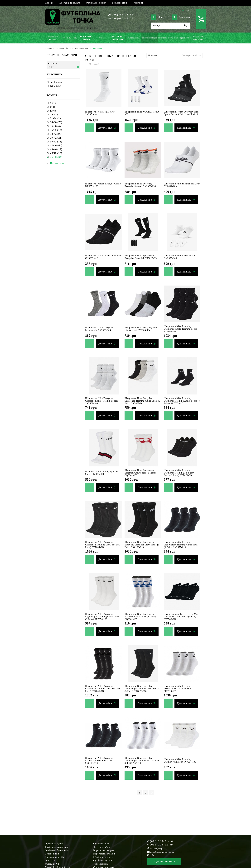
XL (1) (54, 115)
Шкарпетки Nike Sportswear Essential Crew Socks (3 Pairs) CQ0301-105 (140, 617)
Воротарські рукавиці (105, 854)
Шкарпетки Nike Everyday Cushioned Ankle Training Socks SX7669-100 (102, 401)
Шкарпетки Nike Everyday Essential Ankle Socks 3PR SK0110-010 (99, 761)
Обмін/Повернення (96, 3)
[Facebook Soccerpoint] (148, 855)
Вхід (157, 17)
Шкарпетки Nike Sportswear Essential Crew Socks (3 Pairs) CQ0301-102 (140, 473)
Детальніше (105, 128)
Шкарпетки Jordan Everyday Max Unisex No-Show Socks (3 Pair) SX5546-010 (181, 617)
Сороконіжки (52, 854)
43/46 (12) (56, 153)
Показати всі (58, 163)
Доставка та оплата (70, 3)
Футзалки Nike (53, 864)
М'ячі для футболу (103, 857)
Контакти (139, 3)
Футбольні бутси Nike (57, 847)
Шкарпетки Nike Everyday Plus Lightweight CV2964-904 (141, 329)
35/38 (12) (56, 130)
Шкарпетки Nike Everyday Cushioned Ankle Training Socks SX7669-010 (180, 329)
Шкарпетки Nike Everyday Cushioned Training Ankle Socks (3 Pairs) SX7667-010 (182, 401)
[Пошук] (171, 26)
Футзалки (50, 861)
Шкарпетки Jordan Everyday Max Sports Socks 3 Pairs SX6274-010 (181, 113)
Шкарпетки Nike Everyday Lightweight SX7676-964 (99, 329)
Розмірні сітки (120, 3)
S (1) (53, 103)
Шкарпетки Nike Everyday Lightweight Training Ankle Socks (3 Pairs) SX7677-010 (181, 545)
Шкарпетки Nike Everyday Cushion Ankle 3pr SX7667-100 (180, 761)
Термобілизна (101, 864)
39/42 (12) (56, 142)
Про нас (49, 3)
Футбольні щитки (103, 861)
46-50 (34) (56, 157)
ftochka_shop (156, 849)
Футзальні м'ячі (102, 847)
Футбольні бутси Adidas (58, 850)
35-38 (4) (55, 126)
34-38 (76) (56, 122)
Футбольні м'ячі (102, 844)
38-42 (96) (56, 134)
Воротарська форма (104, 850)
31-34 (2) (55, 118)
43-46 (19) (56, 149)
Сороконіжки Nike (55, 857)
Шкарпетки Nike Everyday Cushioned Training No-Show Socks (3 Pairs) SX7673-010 (179, 473)
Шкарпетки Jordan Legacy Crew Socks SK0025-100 (102, 473)
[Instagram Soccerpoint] (153, 855)
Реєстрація (181, 17)
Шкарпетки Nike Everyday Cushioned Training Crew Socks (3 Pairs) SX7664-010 (103, 545)
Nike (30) (56, 86)
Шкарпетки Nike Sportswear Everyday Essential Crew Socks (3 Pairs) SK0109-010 (142, 545)
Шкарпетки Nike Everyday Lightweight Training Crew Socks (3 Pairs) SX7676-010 (142, 689)
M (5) (53, 107)
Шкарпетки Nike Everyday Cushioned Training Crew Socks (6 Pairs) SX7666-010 (103, 689)
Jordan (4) (56, 82)
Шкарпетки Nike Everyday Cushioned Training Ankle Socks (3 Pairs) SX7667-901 (142, 401)
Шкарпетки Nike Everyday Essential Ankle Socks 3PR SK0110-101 (178, 689)
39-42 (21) (56, 138)
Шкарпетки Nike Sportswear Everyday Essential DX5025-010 (141, 257)
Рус (188, 10)
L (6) (53, 111)
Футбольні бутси (54, 844)
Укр (183, 10)
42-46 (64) (56, 145)
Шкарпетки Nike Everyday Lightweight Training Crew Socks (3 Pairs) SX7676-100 (102, 617)
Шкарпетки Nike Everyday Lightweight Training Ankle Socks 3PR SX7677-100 (142, 761)
